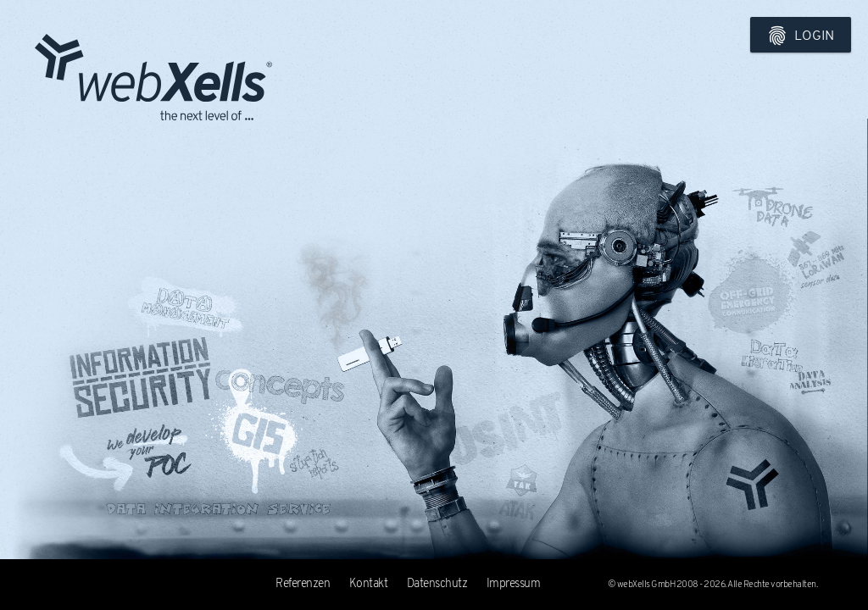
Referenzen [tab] (303, 584)
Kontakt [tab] (369, 584)
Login (801, 36)
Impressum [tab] (514, 584)
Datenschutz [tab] (437, 584)
